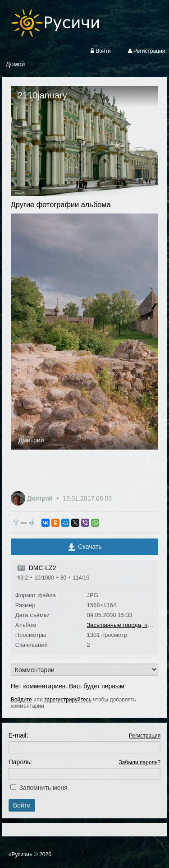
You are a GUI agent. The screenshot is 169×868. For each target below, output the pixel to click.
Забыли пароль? (140, 762)
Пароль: (20, 762)
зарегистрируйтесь (68, 700)
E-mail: (18, 735)
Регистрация (145, 736)
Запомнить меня (43, 788)
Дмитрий (31, 440)
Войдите (21, 700)
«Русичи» (21, 854)
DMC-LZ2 (43, 568)
